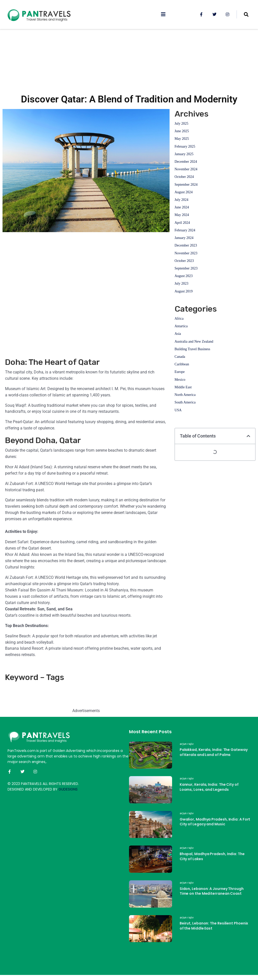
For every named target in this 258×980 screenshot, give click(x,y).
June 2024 (182, 207)
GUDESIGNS (68, 789)
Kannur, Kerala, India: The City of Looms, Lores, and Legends (209, 787)
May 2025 (182, 139)
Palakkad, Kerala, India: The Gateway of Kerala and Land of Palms (214, 752)
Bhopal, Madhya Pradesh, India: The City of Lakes (212, 856)
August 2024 (184, 192)
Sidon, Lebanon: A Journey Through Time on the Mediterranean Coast (212, 891)
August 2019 (184, 291)
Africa (179, 319)
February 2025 (185, 146)
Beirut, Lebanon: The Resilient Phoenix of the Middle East (214, 926)
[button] (248, 436)
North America (185, 395)
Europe (180, 372)
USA (178, 410)
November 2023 (186, 253)
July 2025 (182, 124)
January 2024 (184, 238)
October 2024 (184, 177)
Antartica (181, 326)
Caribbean (182, 364)
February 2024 (185, 230)
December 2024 (186, 162)
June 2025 (182, 131)
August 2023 (184, 276)
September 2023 (186, 268)
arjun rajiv (187, 744)
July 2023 (182, 283)
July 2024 (182, 200)
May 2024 (182, 215)
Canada (180, 357)
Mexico (180, 380)
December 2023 (186, 245)
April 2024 (182, 223)
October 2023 (184, 261)
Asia (178, 334)
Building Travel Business (192, 349)
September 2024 (186, 185)
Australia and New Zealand (194, 342)
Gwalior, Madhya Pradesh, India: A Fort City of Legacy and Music (215, 822)
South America (185, 402)
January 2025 (184, 154)
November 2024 (186, 169)
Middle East (183, 387)
